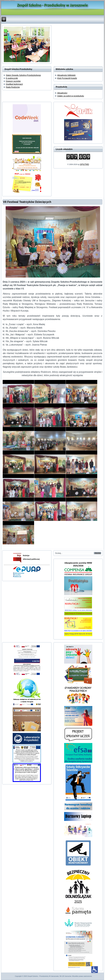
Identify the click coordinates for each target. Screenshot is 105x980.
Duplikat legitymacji (14, 84)
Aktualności (62, 93)
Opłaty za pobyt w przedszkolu (71, 96)
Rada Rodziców (13, 87)
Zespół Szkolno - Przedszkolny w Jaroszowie (52, 5)
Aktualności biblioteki (66, 75)
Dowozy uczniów (13, 81)
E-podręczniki (12, 78)
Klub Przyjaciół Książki (67, 78)
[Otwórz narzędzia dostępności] (95, 970)
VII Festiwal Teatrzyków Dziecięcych (27, 202)
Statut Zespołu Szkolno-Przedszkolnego (23, 75)
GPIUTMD (84, 164)
